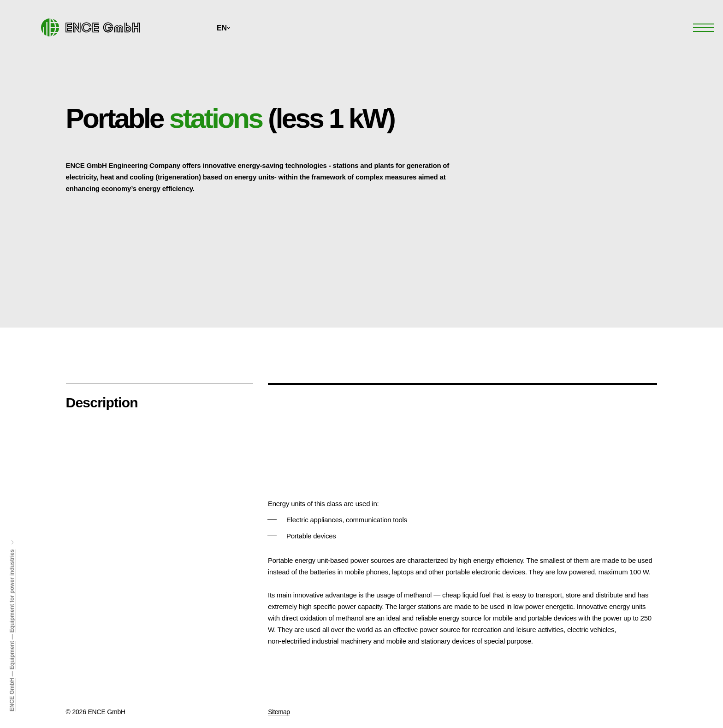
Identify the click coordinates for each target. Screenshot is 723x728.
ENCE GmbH (12, 695)
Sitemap (279, 712)
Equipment (12, 655)
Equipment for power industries (12, 591)
